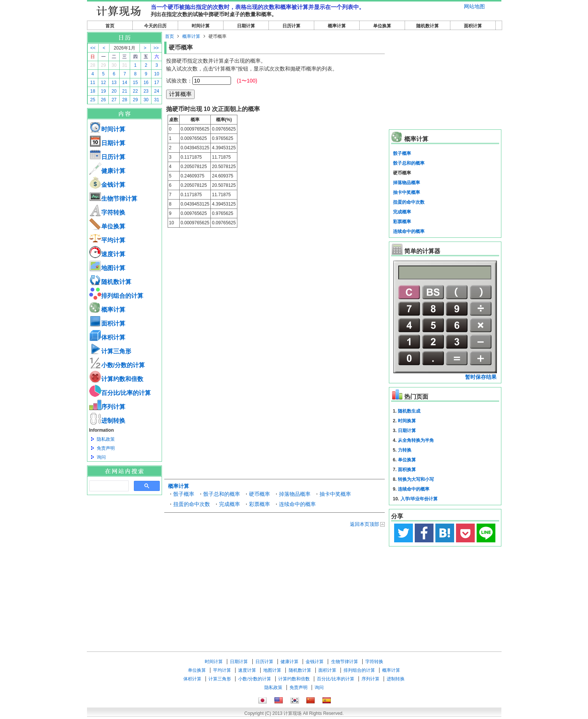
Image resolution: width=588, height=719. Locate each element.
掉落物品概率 (295, 494)
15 (135, 83)
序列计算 (107, 407)
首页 (110, 26)
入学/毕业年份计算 (419, 499)
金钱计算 (107, 185)
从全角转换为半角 (416, 440)
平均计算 (107, 240)
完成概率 (229, 504)
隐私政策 (106, 439)
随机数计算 (427, 26)
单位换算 (382, 26)
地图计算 (107, 268)
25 (93, 100)
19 (103, 91)
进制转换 (107, 421)
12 (103, 83)
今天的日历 (155, 26)
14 (125, 83)
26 (103, 100)
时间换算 (407, 421)
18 (93, 91)
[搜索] (108, 486)
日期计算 (246, 26)
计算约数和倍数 (116, 379)
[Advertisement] (124, 536)
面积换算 (407, 470)
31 (125, 65)
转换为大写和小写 (416, 479)
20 (114, 91)
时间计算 (201, 26)
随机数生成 (409, 411)
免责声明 (106, 448)
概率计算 (337, 26)
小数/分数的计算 (117, 365)
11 (93, 83)
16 (146, 83)
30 (114, 65)
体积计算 (107, 337)
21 (125, 91)
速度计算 (107, 254)
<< (93, 48)
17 (157, 83)
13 (114, 83)
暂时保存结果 (481, 377)
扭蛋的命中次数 (192, 504)
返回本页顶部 (364, 524)
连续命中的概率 (297, 504)
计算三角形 (110, 351)
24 (157, 91)
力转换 (405, 450)
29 (103, 65)
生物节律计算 (113, 199)
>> (156, 48)
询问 (101, 457)
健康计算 (107, 171)
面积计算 (473, 26)
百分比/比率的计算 (120, 393)
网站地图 (474, 6)
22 (135, 91)
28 (93, 65)
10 (157, 74)
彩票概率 (259, 504)
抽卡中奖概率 (335, 494)
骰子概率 (184, 494)
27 (114, 100)
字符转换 (107, 212)
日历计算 (291, 26)
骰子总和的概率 (222, 494)
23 (146, 91)
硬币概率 (259, 494)
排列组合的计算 (116, 296)
